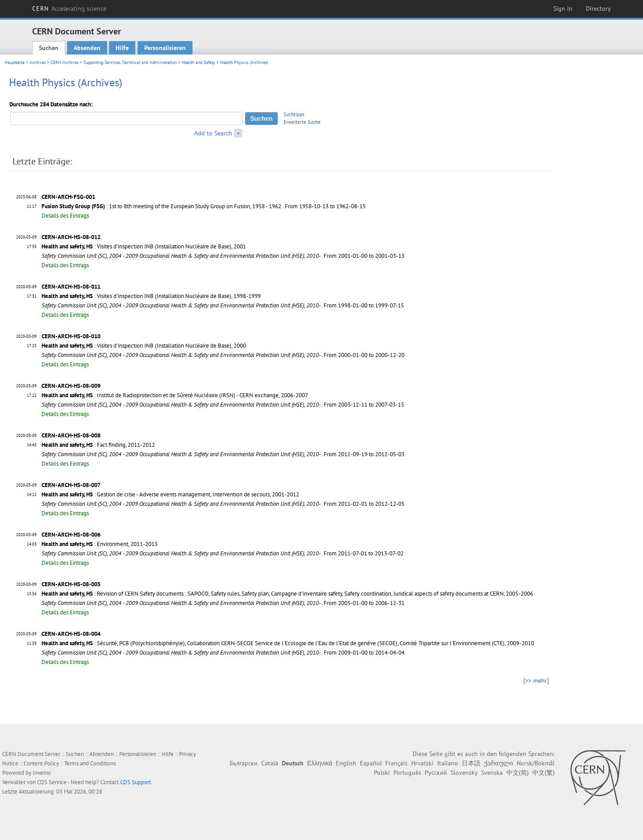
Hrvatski (422, 763)
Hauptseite (15, 62)
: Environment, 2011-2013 (100, 544)
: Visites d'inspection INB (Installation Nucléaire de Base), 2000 (144, 346)
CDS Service (52, 782)
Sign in (563, 8)
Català (270, 763)
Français (397, 763)
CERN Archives (65, 62)
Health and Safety (198, 62)
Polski (382, 773)
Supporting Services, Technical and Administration (130, 62)
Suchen (49, 48)
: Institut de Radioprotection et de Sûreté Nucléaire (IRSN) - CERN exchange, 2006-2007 (175, 395)
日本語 (471, 763)
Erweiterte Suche (302, 122)
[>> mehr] (536, 680)
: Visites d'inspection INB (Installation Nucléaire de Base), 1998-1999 (151, 296)
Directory (598, 8)
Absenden (87, 48)
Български (244, 763)
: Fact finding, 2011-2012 (98, 445)
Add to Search (213, 133)
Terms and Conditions (90, 763)
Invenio (42, 773)
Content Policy (41, 763)
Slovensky (464, 773)
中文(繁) (543, 773)
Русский (436, 773)
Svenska (492, 773)
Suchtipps (294, 114)
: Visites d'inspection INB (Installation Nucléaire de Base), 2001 (144, 246)
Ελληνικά (320, 763)
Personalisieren (165, 48)
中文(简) (518, 773)
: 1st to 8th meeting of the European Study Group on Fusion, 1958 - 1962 (161, 206)
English (346, 763)
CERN (69, 8)
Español (371, 763)
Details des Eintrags (65, 216)
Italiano (448, 763)
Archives (38, 62)
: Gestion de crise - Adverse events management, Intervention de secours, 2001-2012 (170, 494)
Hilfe (122, 48)
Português (407, 773)
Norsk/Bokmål (536, 763)
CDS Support (136, 782)
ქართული (499, 763)
